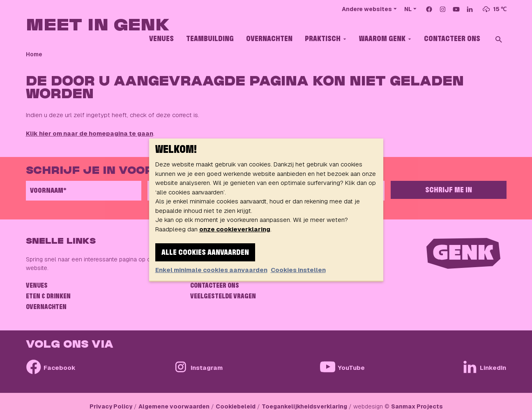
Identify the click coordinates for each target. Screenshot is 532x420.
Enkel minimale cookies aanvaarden (211, 270)
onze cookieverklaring (235, 229)
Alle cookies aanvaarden (205, 253)
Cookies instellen (298, 270)
